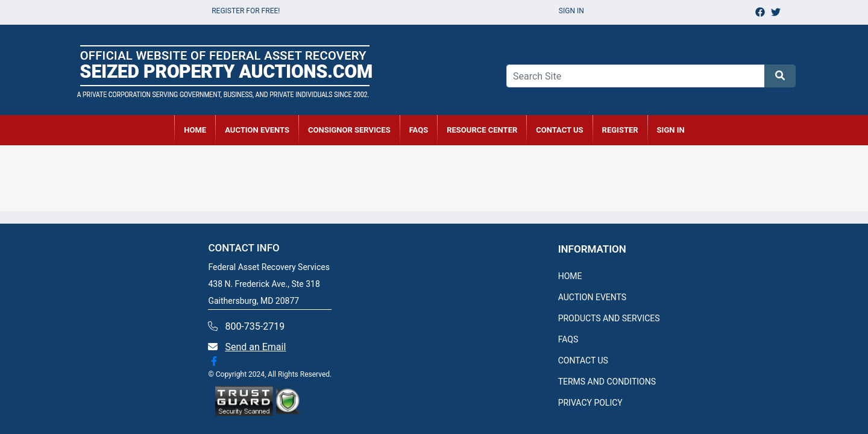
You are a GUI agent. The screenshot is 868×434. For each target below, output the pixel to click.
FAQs (419, 130)
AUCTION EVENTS (257, 130)
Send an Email (255, 347)
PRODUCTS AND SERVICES (609, 318)
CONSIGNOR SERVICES (349, 130)
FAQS (568, 339)
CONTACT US (559, 130)
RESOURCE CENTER (482, 130)
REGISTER (620, 130)
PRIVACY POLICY (590, 403)
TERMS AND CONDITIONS (607, 382)
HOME (195, 130)
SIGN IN (671, 130)
